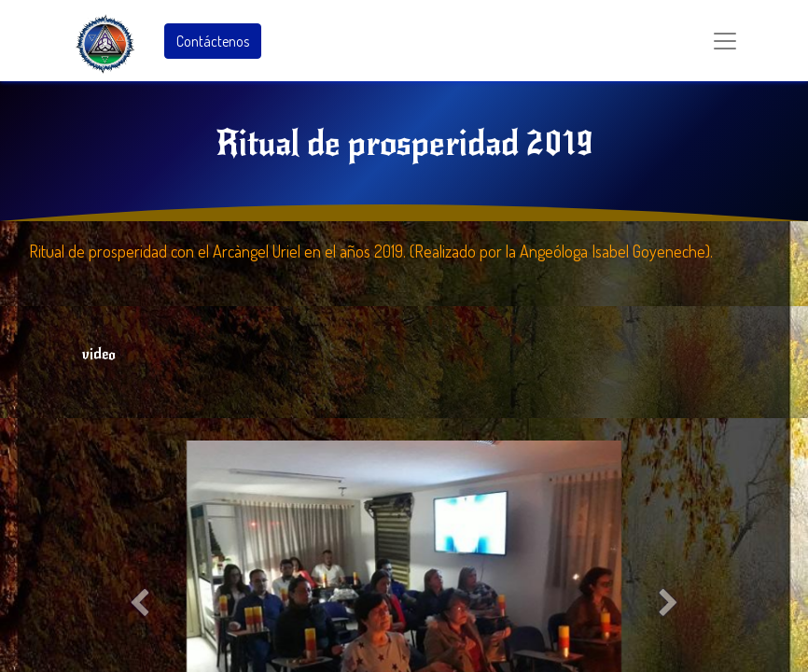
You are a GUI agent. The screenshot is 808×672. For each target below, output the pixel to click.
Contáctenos (213, 41)
